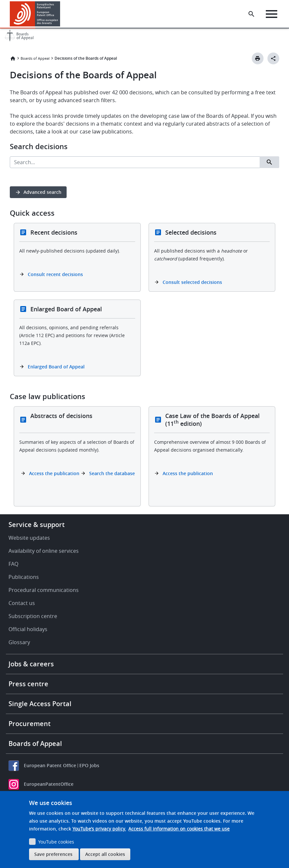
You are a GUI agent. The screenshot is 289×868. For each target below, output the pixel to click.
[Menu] (272, 14)
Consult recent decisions (55, 274)
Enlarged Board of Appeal (56, 367)
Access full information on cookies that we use (179, 829)
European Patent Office (50, 765)
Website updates (29, 538)
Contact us (22, 603)
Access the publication (54, 473)
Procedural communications (44, 590)
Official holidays (28, 629)
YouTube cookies (56, 842)
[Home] (35, 14)
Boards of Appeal (35, 58)
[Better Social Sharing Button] (273, 58)
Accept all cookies (105, 854)
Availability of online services (44, 551)
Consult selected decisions (192, 282)
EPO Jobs (89, 765)
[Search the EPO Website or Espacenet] (251, 14)
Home (13, 58)
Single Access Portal (40, 704)
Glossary (19, 642)
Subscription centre (33, 616)
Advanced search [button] (42, 192)
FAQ (13, 564)
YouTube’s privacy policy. (99, 829)
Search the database (112, 473)
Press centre (28, 684)
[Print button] (258, 58)
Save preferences (53, 854)
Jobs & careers (31, 664)
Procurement (30, 724)
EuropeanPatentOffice (49, 784)
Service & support (37, 525)
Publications (24, 577)
